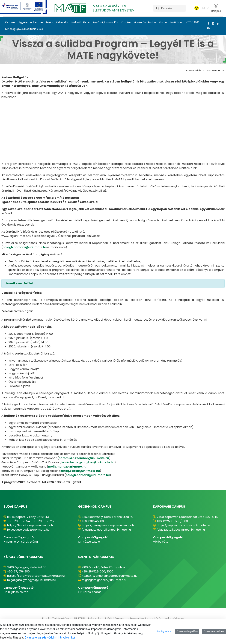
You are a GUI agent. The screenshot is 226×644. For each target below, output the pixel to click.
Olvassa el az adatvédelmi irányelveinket (50, 638)
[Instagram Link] (212, 23)
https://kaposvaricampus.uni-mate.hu (183, 525)
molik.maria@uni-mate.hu (67, 467)
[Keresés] (173, 8)
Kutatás (126, 22)
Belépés (216, 8)
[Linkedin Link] (208, 28)
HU (206, 8)
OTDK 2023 (193, 22)
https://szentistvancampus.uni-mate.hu (110, 576)
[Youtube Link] (217, 23)
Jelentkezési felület (19, 283)
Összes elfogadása (187, 631)
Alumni (163, 22)
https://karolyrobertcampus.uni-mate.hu (36, 576)
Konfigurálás (164, 631)
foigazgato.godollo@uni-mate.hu (104, 580)
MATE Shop (177, 22)
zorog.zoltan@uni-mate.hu (80, 471)
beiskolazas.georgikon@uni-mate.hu (88, 462)
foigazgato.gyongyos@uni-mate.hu (31, 580)
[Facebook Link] (208, 23)
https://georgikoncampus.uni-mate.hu (109, 525)
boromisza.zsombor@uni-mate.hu (84, 458)
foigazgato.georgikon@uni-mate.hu (106, 530)
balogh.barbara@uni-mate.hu (25, 247)
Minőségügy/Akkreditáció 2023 (24, 29)
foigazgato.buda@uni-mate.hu (28, 530)
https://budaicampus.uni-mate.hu (31, 525)
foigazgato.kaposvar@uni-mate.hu (181, 530)
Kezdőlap (11, 22)
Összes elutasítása (214, 631)
